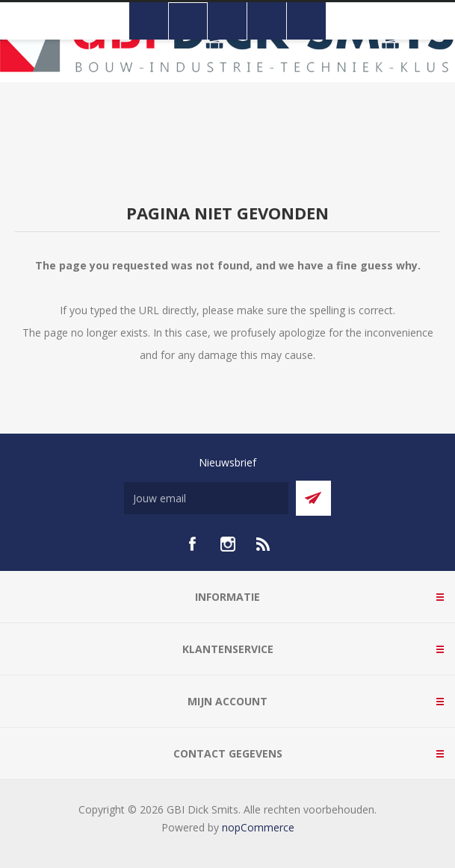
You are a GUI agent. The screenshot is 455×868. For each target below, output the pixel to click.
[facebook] (192, 544)
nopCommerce (258, 827)
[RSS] (264, 544)
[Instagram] (228, 544)
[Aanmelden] (206, 498)
